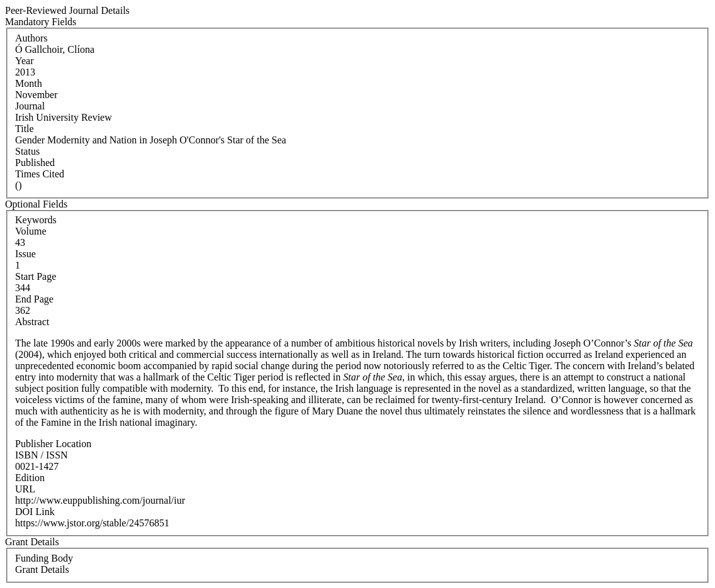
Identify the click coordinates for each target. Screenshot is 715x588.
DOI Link (35, 512)
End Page (34, 299)
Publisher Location (53, 444)
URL (25, 489)
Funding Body (44, 558)
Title (25, 129)
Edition (30, 478)
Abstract (32, 322)
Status (27, 151)
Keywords (36, 220)
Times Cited (40, 174)
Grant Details (42, 569)
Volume (31, 231)
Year (24, 61)
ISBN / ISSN (42, 455)
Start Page (36, 276)
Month (29, 83)
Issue (25, 254)
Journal (30, 106)
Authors (31, 38)
